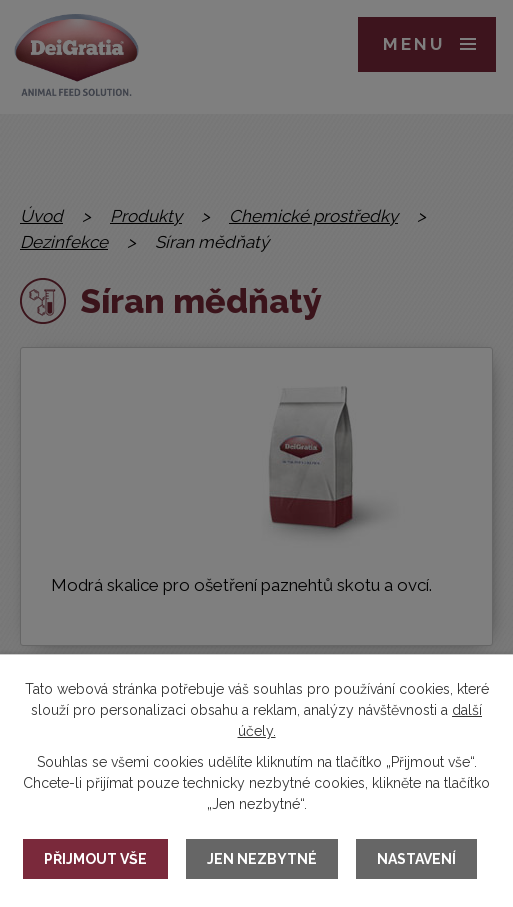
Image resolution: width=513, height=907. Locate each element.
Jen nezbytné (262, 859)
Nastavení (416, 859)
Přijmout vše (95, 859)
